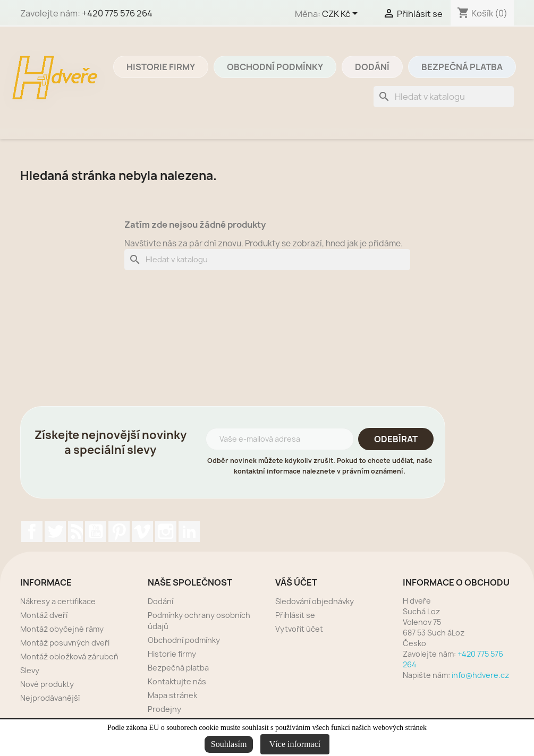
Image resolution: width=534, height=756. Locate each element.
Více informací (295, 744)
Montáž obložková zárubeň (69, 656)
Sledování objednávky (315, 601)
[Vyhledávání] (444, 97)
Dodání (372, 67)
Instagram (166, 531)
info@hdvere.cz (480, 675)
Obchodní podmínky (275, 67)
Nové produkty (47, 684)
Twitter (55, 531)
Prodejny (164, 709)
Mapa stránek (172, 695)
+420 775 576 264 (117, 13)
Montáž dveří (44, 615)
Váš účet (296, 582)
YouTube (96, 531)
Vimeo (142, 531)
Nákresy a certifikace (58, 601)
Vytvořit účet (299, 629)
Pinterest (119, 531)
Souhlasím (229, 744)
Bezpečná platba (462, 67)
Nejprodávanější (50, 698)
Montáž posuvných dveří (65, 643)
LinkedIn (189, 531)
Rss (75, 531)
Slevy (30, 670)
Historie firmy (161, 67)
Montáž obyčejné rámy (62, 629)
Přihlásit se (295, 615)
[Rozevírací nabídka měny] (342, 14)
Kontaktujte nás (177, 681)
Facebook (32, 531)
